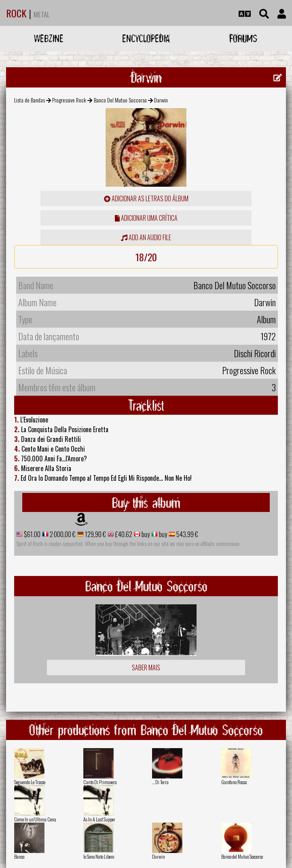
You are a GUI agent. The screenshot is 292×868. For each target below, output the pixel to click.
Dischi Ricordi (255, 353)
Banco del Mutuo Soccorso (242, 856)
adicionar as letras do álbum (146, 198)
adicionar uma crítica (146, 218)
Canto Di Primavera (100, 782)
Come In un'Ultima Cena (35, 819)
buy (145, 534)
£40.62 (123, 534)
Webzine (49, 38)
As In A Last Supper (99, 819)
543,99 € (187, 534)
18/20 (146, 257)
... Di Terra (160, 782)
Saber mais (146, 668)
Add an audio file (146, 237)
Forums (243, 38)
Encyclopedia (146, 38)
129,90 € (95, 534)
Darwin (159, 856)
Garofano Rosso (234, 782)
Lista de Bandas (30, 100)
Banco (19, 856)
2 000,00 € (62, 534)
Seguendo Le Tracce (30, 782)
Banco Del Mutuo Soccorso (120, 100)
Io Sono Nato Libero (99, 856)
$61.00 (32, 534)
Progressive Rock (69, 100)
